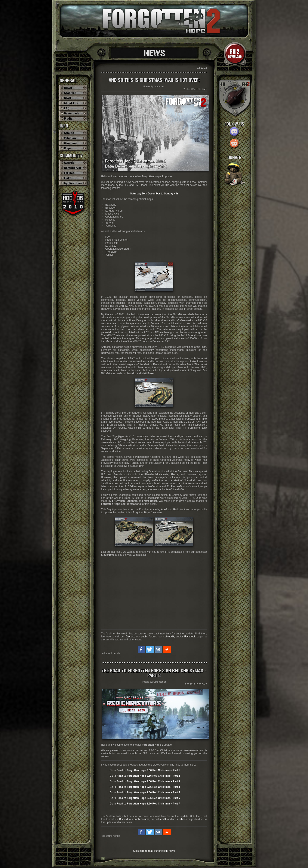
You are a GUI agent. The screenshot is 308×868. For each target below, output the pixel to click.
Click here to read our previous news (154, 851)
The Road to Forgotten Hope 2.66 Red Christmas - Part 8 (154, 673)
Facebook (190, 637)
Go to (145, 770)
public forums (149, 637)
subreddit (169, 637)
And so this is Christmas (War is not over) (154, 80)
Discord (130, 637)
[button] (141, 649)
